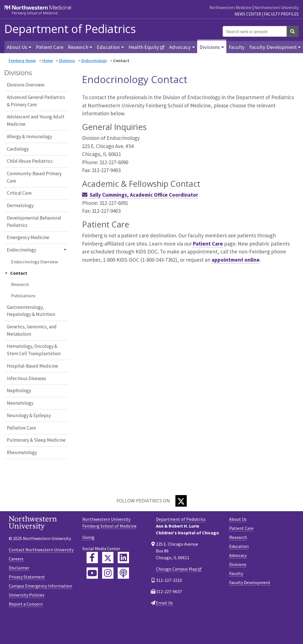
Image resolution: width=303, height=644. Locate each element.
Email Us (164, 603)
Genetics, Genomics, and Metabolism (32, 330)
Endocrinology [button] (22, 250)
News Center (248, 14)
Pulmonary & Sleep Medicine (36, 440)
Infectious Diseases (26, 378)
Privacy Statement (27, 577)
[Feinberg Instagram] (108, 573)
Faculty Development (250, 582)
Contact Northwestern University (41, 550)
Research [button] (78, 47)
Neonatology (20, 403)
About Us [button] (17, 47)
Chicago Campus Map (176, 569)
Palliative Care (21, 428)
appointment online (236, 260)
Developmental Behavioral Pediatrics (34, 222)
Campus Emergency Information (40, 586)
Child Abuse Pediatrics (30, 161)
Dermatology (20, 205)
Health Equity (144, 47)
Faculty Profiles (281, 14)
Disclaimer (19, 568)
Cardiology (18, 149)
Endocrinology (94, 61)
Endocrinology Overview (34, 262)
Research (20, 284)
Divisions (67, 61)
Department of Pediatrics (70, 29)
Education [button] (108, 47)
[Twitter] (181, 501)
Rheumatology (22, 452)
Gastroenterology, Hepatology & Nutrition (31, 311)
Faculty (237, 47)
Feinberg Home (22, 61)
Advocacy (238, 555)
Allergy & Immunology (29, 136)
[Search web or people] (255, 31)
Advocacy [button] (180, 47)
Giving (88, 537)
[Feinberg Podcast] (123, 573)
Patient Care (50, 47)
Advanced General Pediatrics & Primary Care (36, 101)
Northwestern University (277, 7)
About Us (238, 519)
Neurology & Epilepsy (29, 415)
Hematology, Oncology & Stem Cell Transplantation (34, 350)
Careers (16, 559)
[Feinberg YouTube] (92, 573)
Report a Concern (26, 604)
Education (239, 546)
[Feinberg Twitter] (108, 558)
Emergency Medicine (28, 237)
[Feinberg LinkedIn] (123, 558)
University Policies (27, 595)
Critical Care (19, 193)
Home (48, 61)
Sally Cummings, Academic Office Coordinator (144, 195)
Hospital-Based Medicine (32, 366)
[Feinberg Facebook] (92, 558)
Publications (23, 296)
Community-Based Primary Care (34, 177)
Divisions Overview (26, 85)
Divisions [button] (210, 47)
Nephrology (19, 391)
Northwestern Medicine (230, 7)
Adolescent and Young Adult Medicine (36, 120)
